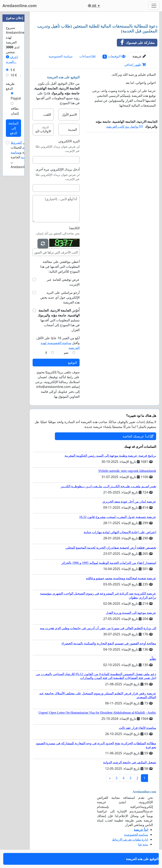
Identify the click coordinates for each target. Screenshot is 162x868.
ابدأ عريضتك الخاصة (138, 436)
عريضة (139, 56)
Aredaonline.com (20, 6)
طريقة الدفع (10, 86)
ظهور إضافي (135, 65)
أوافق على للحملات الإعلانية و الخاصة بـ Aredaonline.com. (24, 155)
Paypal (16, 98)
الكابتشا (74, 228)
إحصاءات (87, 56)
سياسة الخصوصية (61, 56)
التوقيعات (114, 56)
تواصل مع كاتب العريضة (124, 126)
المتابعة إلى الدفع (13, 128)
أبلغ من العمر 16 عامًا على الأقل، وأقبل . (58, 343)
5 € (13, 70)
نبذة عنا (143, 844)
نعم (66, 353)
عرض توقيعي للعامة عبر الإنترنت (63, 282)
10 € (14, 75)
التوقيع (72, 363)
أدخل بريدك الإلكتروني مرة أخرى (58, 169)
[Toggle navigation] (154, 6)
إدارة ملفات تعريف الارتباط (130, 839)
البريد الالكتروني (69, 141)
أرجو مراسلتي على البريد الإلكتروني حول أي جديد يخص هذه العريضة (60, 297)
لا (46, 353)
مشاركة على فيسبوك (136, 43)
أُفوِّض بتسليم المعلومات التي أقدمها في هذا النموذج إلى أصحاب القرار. (59, 320)
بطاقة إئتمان (15, 111)
